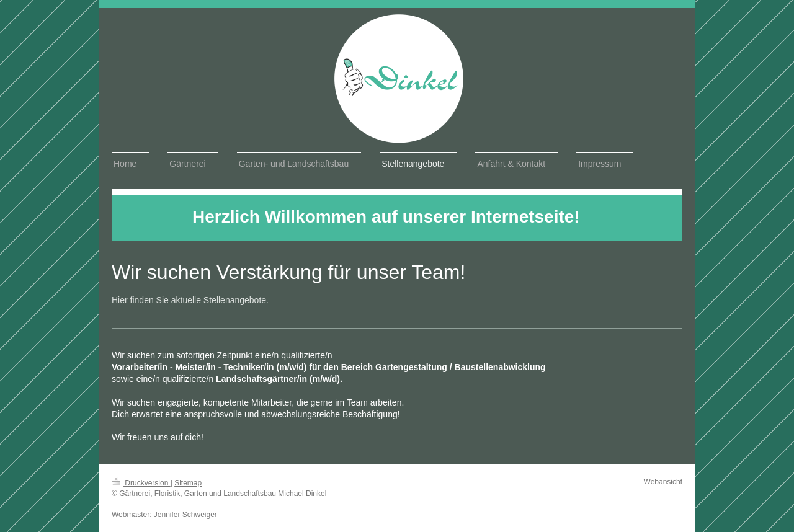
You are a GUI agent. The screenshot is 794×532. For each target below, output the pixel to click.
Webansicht (663, 482)
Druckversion (141, 483)
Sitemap (188, 483)
